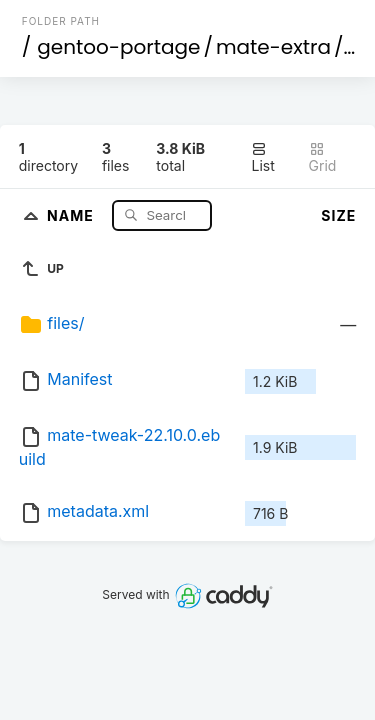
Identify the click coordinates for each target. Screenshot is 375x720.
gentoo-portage (118, 47)
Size (338, 215)
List (262, 157)
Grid (323, 157)
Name (72, 214)
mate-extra (273, 47)
